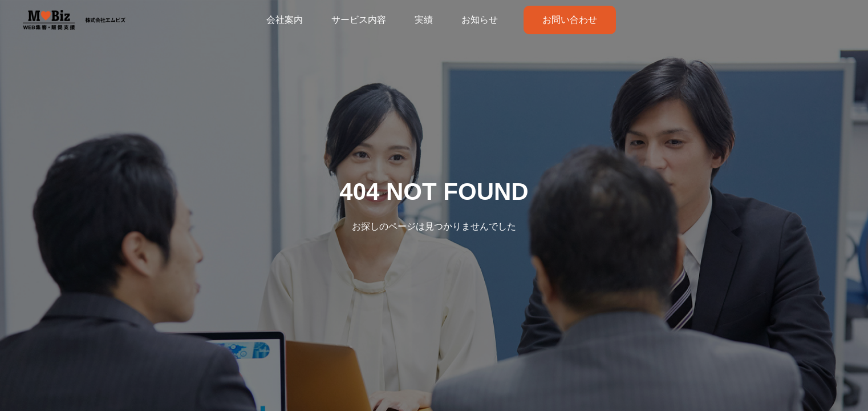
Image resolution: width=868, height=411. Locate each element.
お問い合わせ (570, 20)
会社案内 (285, 20)
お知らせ (480, 20)
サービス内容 (359, 20)
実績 (424, 20)
